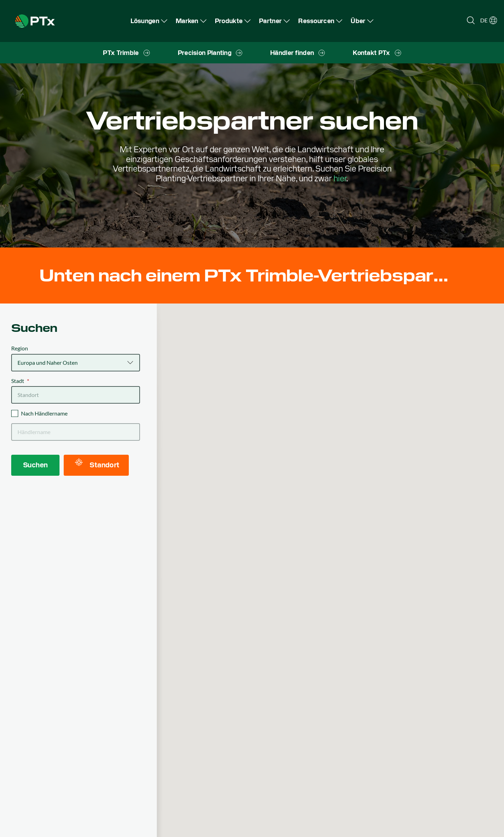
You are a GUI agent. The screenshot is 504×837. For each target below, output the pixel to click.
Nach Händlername (44, 413)
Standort (97, 464)
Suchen (35, 465)
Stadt (20, 381)
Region (20, 348)
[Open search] (471, 20)
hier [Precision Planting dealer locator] (340, 178)
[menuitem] (149, 21)
